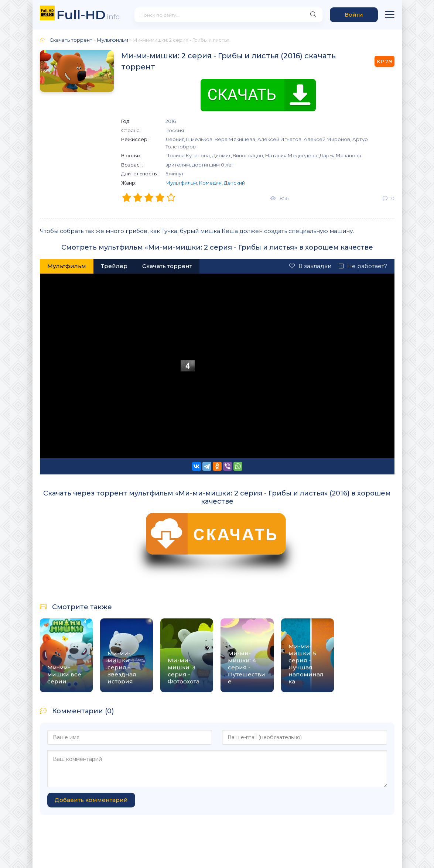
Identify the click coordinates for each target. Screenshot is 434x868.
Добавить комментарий (91, 800)
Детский (234, 183)
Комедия (210, 183)
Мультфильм (181, 183)
